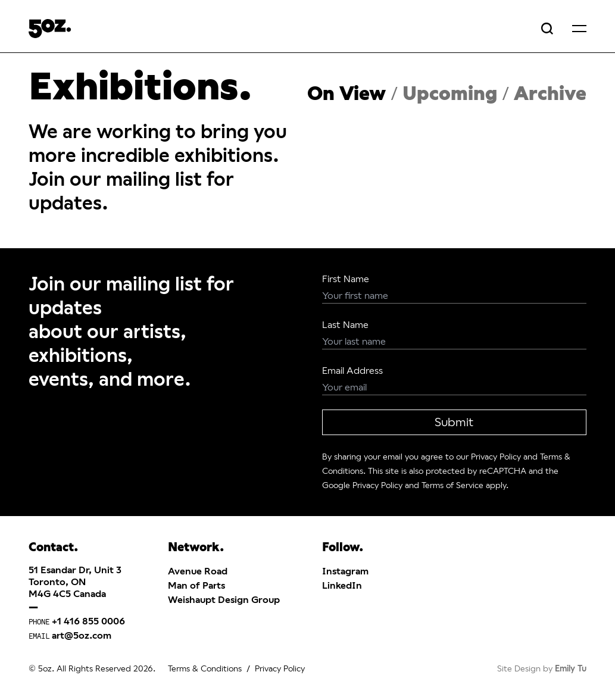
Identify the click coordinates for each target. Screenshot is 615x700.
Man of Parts (196, 585)
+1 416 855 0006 (88, 621)
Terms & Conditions (205, 668)
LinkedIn (342, 585)
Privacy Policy (496, 457)
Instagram (345, 571)
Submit (454, 422)
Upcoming (450, 93)
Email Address (352, 371)
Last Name (345, 325)
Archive (550, 93)
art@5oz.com (82, 635)
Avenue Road (198, 571)
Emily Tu (571, 668)
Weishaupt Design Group (224, 600)
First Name (346, 279)
